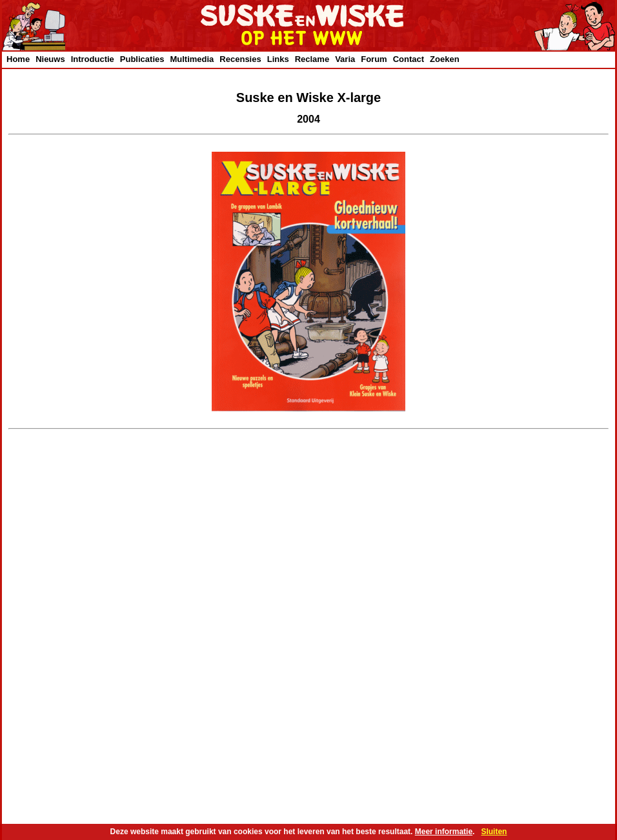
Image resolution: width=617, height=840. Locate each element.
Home (18, 59)
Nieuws (50, 59)
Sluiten (494, 832)
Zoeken (445, 59)
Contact (409, 59)
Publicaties (142, 59)
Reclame (312, 59)
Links (278, 59)
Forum (374, 59)
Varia (345, 59)
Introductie (93, 59)
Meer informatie (444, 832)
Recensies (240, 59)
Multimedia (192, 59)
